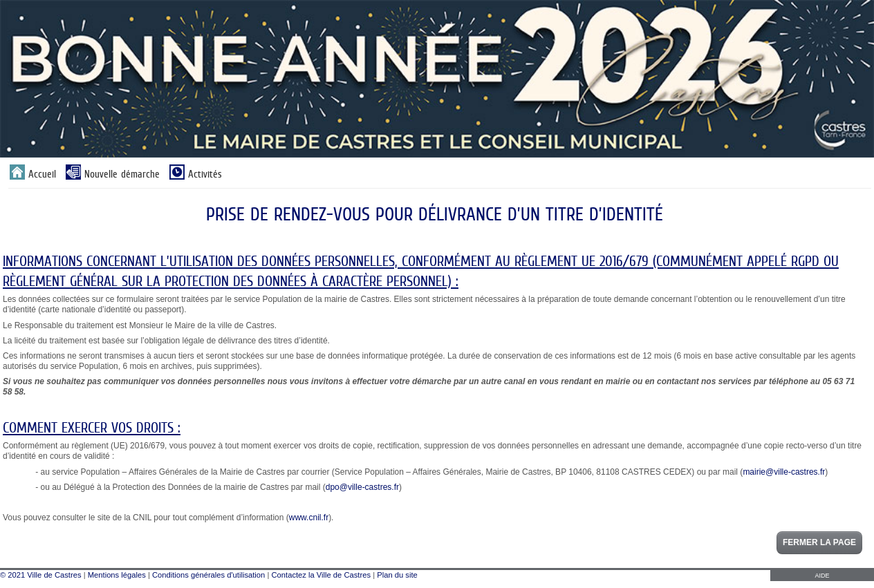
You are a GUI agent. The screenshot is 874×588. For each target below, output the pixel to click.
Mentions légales (117, 575)
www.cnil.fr (309, 518)
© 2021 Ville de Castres (41, 575)
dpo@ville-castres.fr (362, 487)
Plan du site (397, 575)
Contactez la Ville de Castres (321, 575)
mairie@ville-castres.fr (784, 472)
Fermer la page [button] (819, 542)
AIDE (822, 576)
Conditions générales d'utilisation (208, 575)
